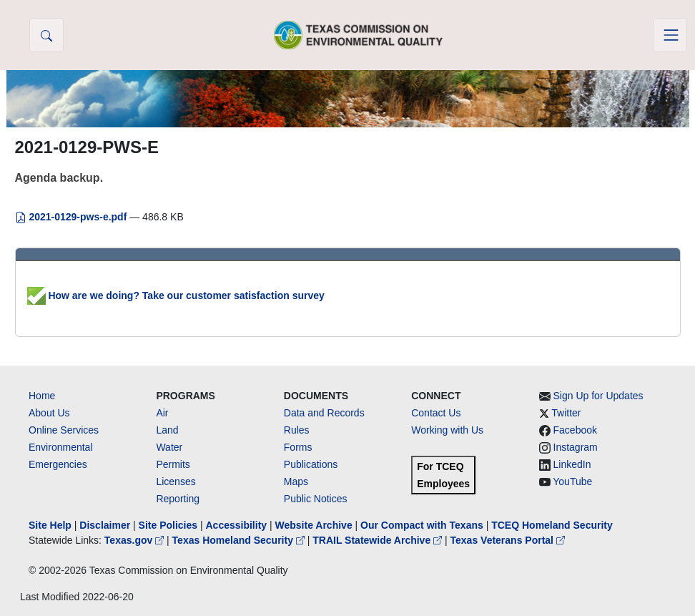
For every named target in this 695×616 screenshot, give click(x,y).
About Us (49, 413)
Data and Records (324, 413)
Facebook (575, 430)
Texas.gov (135, 540)
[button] (46, 35)
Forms (298, 447)
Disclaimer (105, 525)
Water (169, 447)
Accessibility (237, 525)
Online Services (64, 430)
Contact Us (436, 413)
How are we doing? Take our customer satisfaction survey (176, 295)
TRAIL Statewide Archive (379, 540)
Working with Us (447, 430)
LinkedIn (572, 464)
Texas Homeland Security (240, 540)
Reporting (178, 499)
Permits (173, 464)
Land (167, 430)
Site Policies (168, 525)
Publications (311, 464)
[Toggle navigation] (670, 35)
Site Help (50, 525)
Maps (296, 481)
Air (162, 413)
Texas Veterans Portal (508, 540)
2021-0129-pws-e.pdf (73, 217)
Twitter (566, 413)
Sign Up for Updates (598, 396)
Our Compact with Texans (422, 525)
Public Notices (316, 499)
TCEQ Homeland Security (552, 525)
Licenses (176, 481)
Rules (297, 430)
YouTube (572, 481)
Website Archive (314, 525)
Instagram (576, 447)
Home (42, 396)
